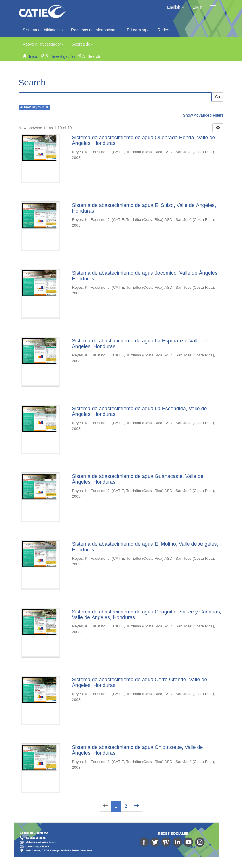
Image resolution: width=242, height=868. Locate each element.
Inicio (34, 56)
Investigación (63, 56)
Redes (165, 30)
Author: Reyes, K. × (34, 107)
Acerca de (83, 44)
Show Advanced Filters (203, 115)
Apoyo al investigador (43, 44)
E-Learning (138, 30)
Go (217, 97)
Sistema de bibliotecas (43, 30)
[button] (176, 7)
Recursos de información (95, 30)
